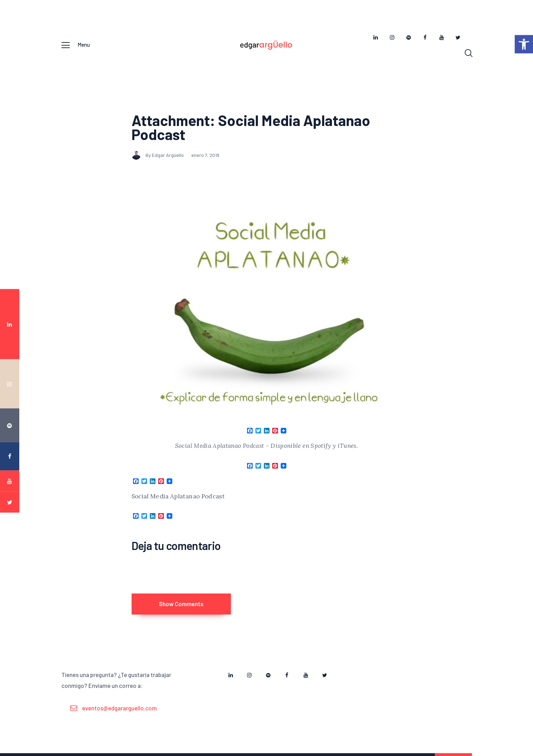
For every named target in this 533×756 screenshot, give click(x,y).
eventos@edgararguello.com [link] (119, 712)
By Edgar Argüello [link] (158, 156)
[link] (524, 44)
